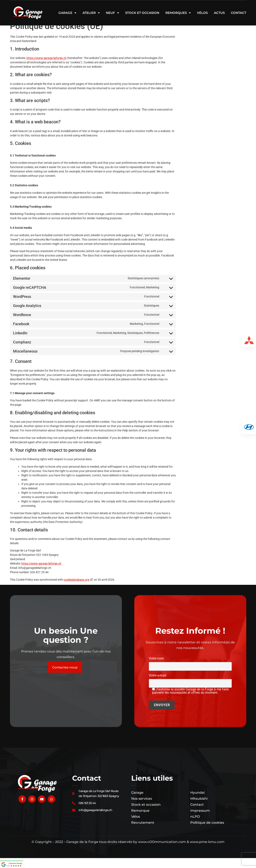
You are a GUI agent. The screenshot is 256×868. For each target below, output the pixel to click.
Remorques (178, 13)
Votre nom (190, 672)
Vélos (202, 13)
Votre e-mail (190, 689)
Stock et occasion (142, 13)
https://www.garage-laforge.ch (47, 68)
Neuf (112, 13)
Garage (67, 13)
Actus (219, 13)
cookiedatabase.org (76, 590)
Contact (239, 13)
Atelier (91, 13)
